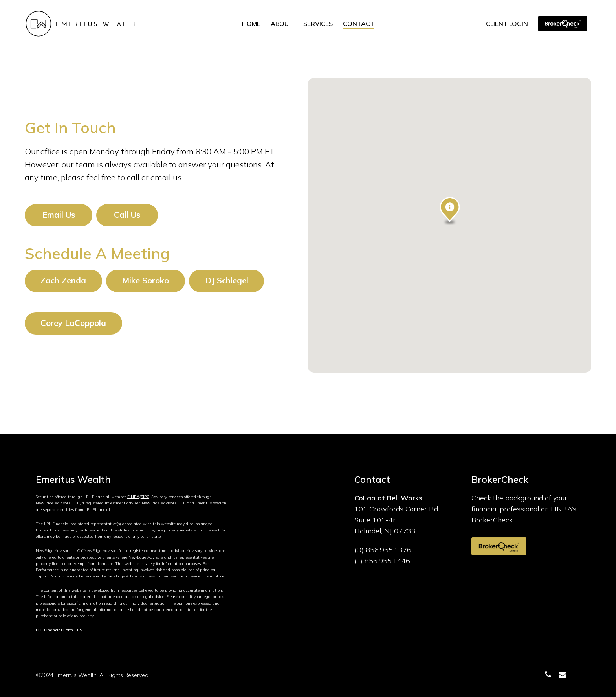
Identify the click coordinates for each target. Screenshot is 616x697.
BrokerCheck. (493, 520)
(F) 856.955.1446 (382, 561)
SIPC (145, 497)
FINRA (133, 497)
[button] (59, 215)
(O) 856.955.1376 (383, 550)
